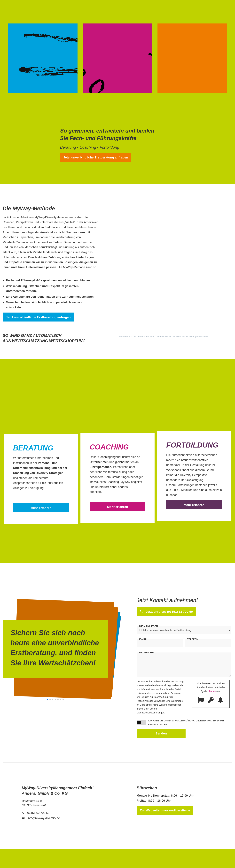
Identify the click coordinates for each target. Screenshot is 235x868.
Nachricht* (147, 652)
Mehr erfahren (41, 508)
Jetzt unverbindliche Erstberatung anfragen (96, 157)
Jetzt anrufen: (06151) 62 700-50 (169, 612)
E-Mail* (144, 639)
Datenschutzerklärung (180, 721)
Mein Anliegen (149, 626)
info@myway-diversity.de (44, 818)
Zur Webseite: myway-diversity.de (165, 810)
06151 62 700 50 (38, 813)
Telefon (193, 639)
